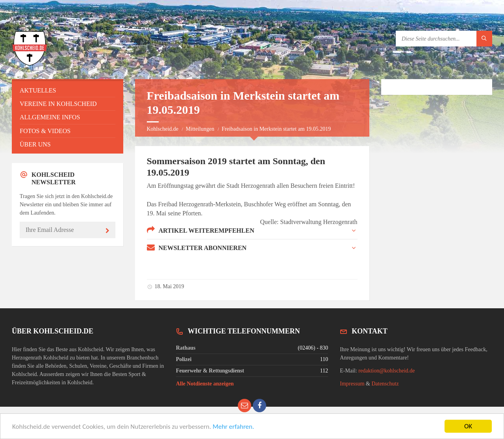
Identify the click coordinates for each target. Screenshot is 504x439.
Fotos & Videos (45, 131)
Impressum (352, 384)
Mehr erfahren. (233, 427)
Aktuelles (38, 90)
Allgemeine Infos (50, 117)
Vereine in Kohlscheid (58, 104)
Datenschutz (385, 384)
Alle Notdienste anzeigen (205, 384)
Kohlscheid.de (163, 129)
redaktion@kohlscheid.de (386, 371)
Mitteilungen (200, 129)
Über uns (35, 144)
